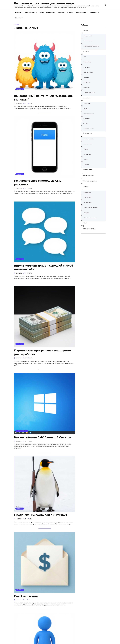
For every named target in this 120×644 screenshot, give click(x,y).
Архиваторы (87, 192)
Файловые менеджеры (90, 218)
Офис (42, 13)
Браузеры (61, 13)
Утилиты (86, 164)
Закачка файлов (88, 72)
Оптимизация (88, 202)
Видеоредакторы (89, 139)
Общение (87, 77)
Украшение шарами (89, 229)
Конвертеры (87, 154)
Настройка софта (89, 114)
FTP (85, 57)
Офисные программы (90, 181)
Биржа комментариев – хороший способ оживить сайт (44, 268)
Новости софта (87, 170)
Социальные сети (89, 128)
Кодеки (86, 149)
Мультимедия (81, 13)
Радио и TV (87, 82)
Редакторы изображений (91, 46)
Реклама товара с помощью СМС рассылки (38, 183)
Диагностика (87, 197)
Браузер (86, 123)
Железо (86, 109)
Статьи (85, 223)
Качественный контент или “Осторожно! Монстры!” (44, 98)
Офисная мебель (88, 175)
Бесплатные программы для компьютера (44, 3)
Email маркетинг (26, 597)
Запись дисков (88, 144)
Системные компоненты (91, 208)
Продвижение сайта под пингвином (41, 516)
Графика (18, 13)
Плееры (70, 13)
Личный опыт (30, 13)
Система (18, 18)
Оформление (88, 36)
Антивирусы (51, 13)
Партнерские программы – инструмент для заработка (43, 353)
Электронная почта (89, 93)
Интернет (94, 13)
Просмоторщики (89, 41)
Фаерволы (87, 88)
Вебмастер (87, 104)
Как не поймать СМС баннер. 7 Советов (43, 438)
